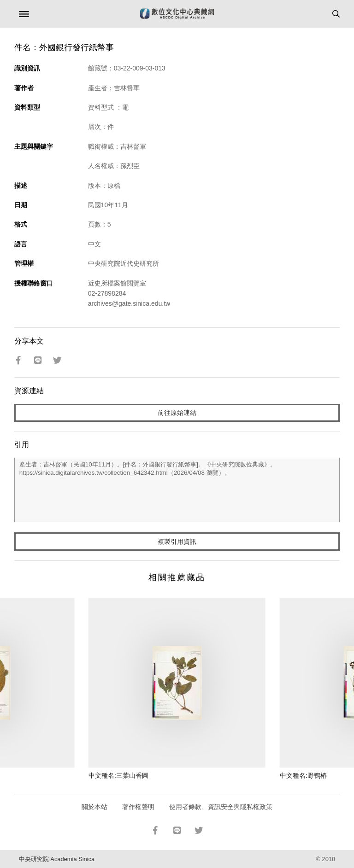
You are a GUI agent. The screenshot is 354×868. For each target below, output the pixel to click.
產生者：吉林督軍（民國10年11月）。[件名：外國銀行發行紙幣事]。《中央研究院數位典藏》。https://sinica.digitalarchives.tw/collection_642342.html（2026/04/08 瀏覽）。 (177, 490)
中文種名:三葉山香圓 (118, 775)
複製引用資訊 (177, 542)
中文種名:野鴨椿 (303, 775)
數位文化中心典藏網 (177, 14)
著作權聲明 (138, 807)
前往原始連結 (177, 413)
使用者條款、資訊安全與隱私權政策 (221, 807)
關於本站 (94, 807)
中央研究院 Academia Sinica (57, 859)
